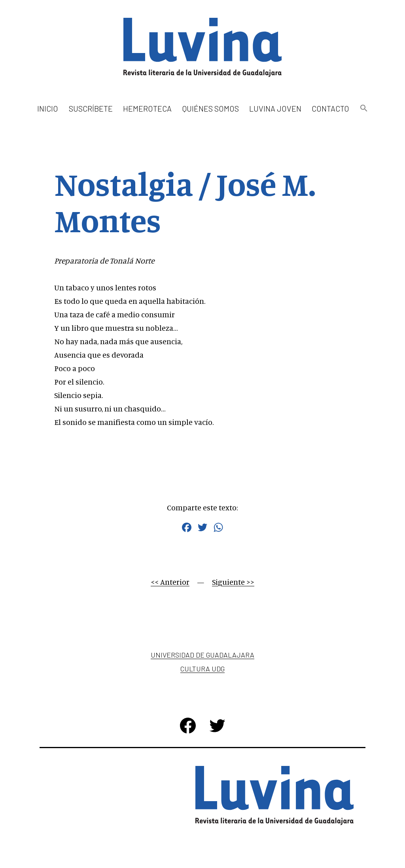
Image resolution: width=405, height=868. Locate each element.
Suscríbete (91, 108)
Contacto (330, 108)
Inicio (48, 108)
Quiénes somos (211, 108)
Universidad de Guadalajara (202, 655)
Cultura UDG (202, 669)
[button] (363, 109)
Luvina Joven (275, 108)
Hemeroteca (147, 108)
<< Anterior (170, 582)
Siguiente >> (233, 582)
